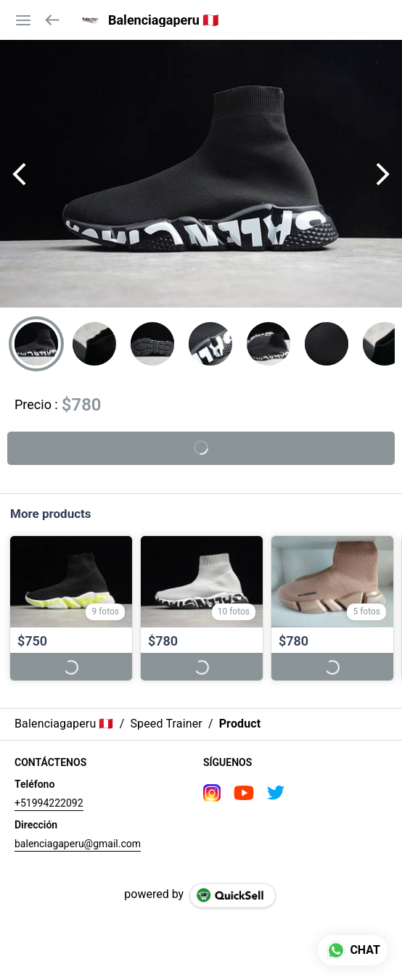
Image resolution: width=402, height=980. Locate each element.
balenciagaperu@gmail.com (78, 844)
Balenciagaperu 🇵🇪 (163, 20)
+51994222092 (49, 803)
